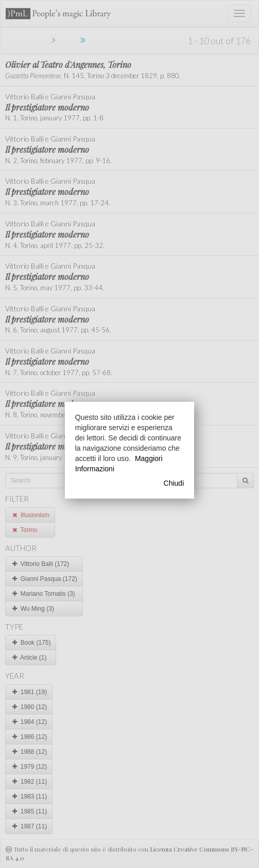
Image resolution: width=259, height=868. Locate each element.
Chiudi (174, 483)
